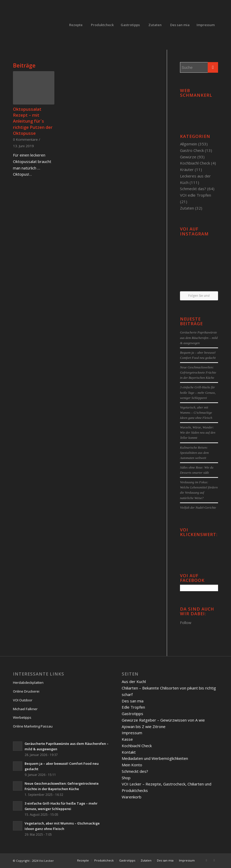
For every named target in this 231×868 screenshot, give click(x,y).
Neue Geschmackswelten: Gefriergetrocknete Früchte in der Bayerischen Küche (198, 373)
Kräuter (187, 169)
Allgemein (189, 144)
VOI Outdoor (23, 700)
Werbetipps (22, 717)
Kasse (127, 739)
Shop (126, 778)
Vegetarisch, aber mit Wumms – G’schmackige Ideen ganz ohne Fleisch (196, 413)
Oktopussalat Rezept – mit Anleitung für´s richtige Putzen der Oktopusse (33, 121)
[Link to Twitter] (214, 860)
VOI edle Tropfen (196, 195)
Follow (186, 622)
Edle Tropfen (133, 707)
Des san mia (133, 701)
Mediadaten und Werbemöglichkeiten (155, 758)
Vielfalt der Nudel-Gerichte (198, 508)
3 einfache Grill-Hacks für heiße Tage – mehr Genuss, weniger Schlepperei (198, 392)
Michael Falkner (25, 709)
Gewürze (188, 157)
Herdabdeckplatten (28, 682)
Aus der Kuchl (134, 681)
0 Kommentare (25, 139)
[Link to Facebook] (206, 860)
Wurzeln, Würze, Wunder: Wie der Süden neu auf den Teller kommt (198, 433)
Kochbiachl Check (195, 163)
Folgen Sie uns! (199, 296)
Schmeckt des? (135, 771)
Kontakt (129, 752)
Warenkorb (132, 797)
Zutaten (187, 208)
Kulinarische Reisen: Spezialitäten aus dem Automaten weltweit (194, 453)
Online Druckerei (26, 691)
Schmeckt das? (193, 189)
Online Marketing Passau (33, 726)
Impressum (132, 733)
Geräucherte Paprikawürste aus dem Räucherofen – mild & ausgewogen (199, 338)
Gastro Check (192, 150)
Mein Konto (132, 765)
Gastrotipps (132, 714)
